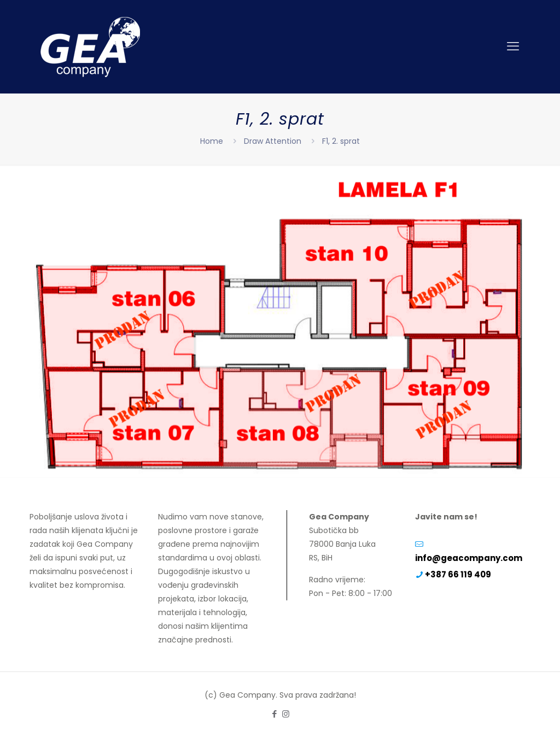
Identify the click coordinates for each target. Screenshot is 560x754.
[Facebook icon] (274, 714)
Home (212, 141)
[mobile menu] (513, 46)
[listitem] (131, 318)
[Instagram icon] (286, 714)
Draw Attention (273, 141)
